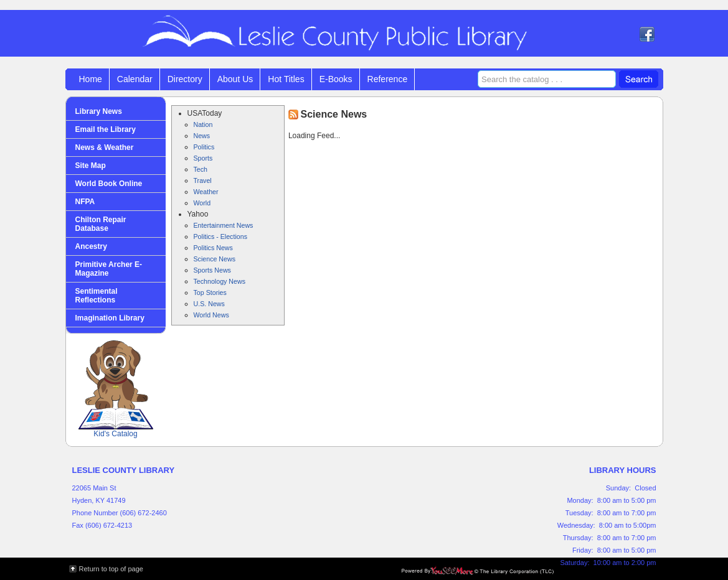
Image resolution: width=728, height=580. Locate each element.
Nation (203, 124)
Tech (201, 169)
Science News (215, 259)
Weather (206, 192)
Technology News (220, 281)
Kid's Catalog (116, 389)
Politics (204, 147)
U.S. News (209, 304)
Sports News (212, 270)
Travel (203, 180)
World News (211, 315)
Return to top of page (111, 569)
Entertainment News (224, 225)
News (202, 136)
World (202, 203)
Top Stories (210, 292)
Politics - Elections (220, 236)
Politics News (213, 248)
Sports (203, 158)
